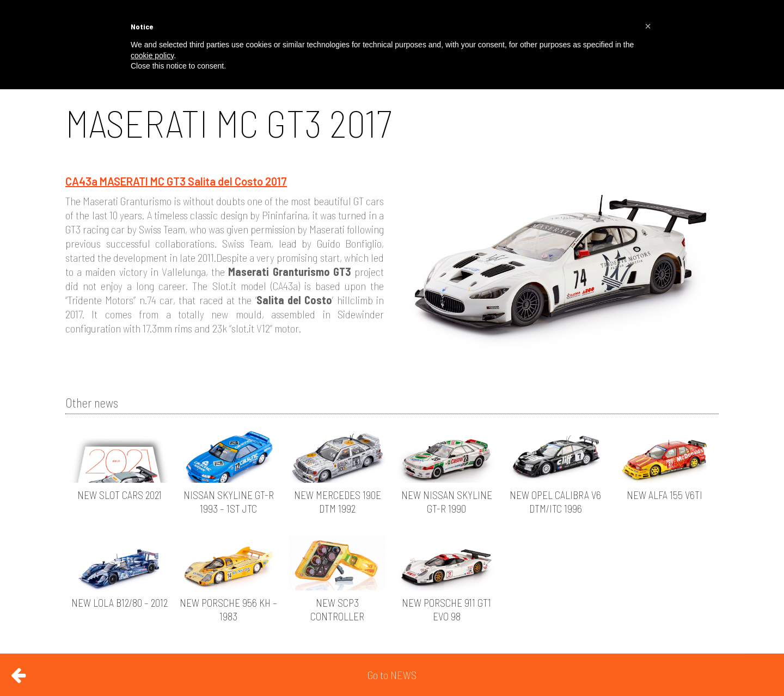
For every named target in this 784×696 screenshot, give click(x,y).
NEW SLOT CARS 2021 (120, 495)
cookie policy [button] (152, 56)
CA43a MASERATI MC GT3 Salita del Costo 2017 (176, 181)
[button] (648, 26)
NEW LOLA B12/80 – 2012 (120, 603)
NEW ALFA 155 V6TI (664, 495)
